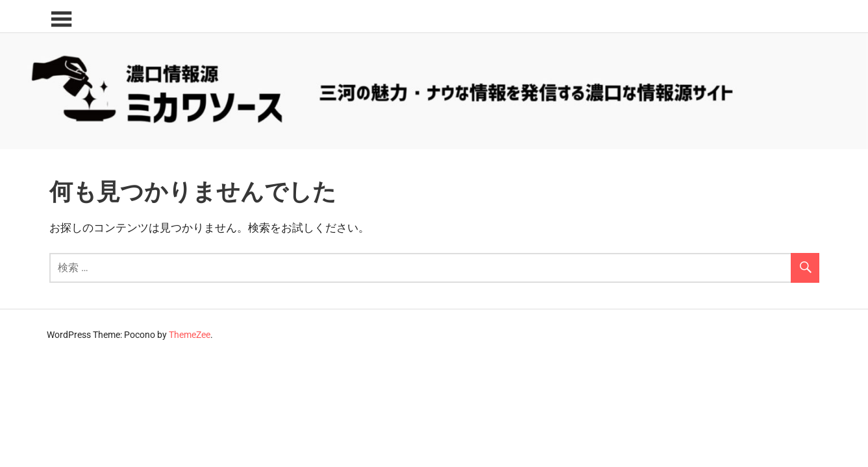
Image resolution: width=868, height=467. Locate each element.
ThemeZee (190, 335)
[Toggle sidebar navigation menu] (61, 20)
